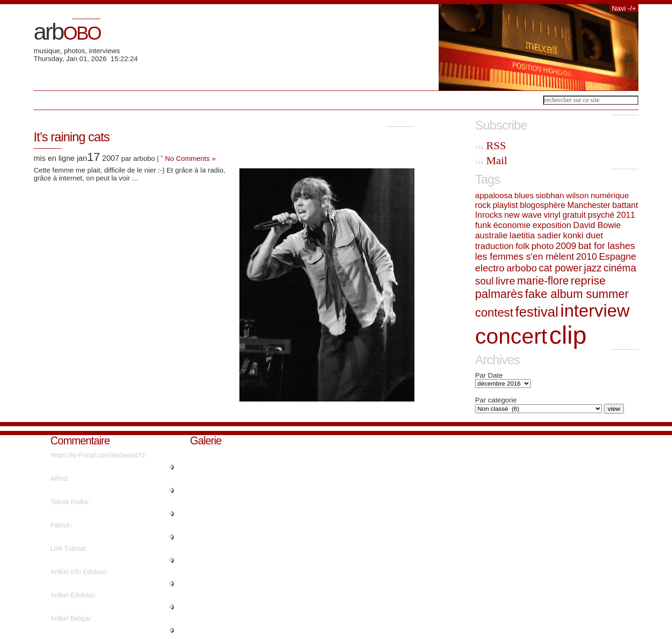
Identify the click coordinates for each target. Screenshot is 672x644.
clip (568, 335)
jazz (593, 268)
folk (523, 246)
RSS (490, 145)
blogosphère (542, 205)
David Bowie (597, 225)
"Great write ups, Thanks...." (91, 537)
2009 (566, 246)
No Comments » (190, 158)
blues (524, 195)
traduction (494, 246)
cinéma (620, 268)
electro (490, 268)
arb (67, 32)
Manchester (588, 205)
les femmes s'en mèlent (525, 256)
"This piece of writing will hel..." (95, 583)
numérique (610, 195)
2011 (626, 215)
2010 (586, 256)
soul (484, 281)
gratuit (574, 215)
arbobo (521, 268)
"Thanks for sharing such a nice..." (100, 560)
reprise (588, 280)
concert (511, 336)
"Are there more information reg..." (100, 513)
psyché (601, 215)
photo (543, 246)
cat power (560, 268)
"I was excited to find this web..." (97, 630)
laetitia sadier (535, 235)
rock (483, 205)
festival (537, 312)
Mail (491, 160)
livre (505, 281)
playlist (505, 205)
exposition (552, 225)
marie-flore (543, 281)
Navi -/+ (624, 8)
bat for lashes (606, 246)
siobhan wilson (562, 195)
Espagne (617, 256)
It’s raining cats (72, 137)
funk (483, 225)
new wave (523, 215)
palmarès (499, 294)
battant (625, 205)
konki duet (583, 235)
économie (512, 225)
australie (491, 235)
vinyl (552, 215)
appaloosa (494, 195)
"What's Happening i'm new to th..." (101, 467)
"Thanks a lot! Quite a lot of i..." (95, 490)
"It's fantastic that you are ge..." (95, 607)
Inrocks (489, 215)
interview (595, 311)
